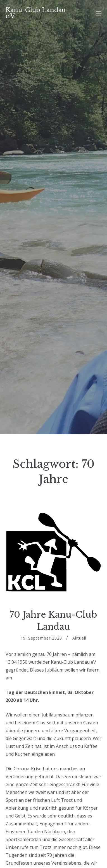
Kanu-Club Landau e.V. (36, 13)
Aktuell (79, 638)
